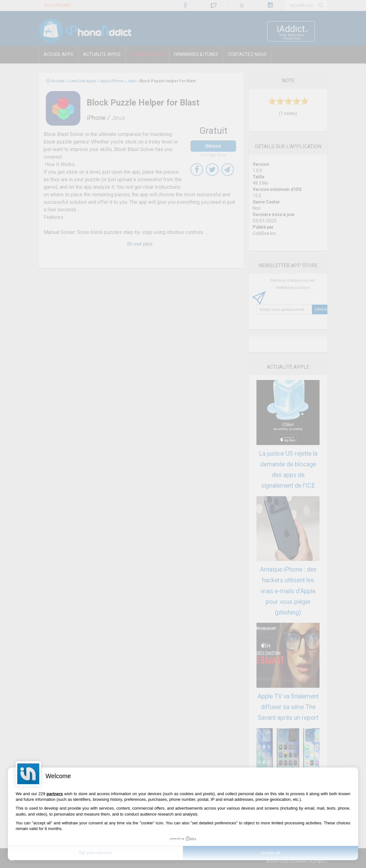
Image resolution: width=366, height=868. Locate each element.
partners (55, 794)
